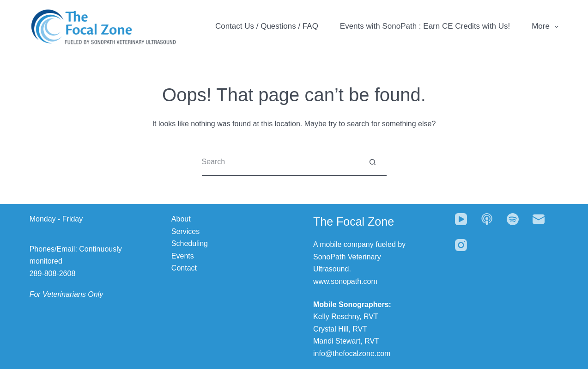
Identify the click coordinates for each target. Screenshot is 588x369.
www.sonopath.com (345, 281)
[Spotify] (513, 219)
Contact (184, 268)
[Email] (539, 219)
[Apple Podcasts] (487, 219)
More (545, 27)
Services (185, 231)
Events (183, 256)
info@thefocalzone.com (352, 354)
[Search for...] (280, 162)
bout (184, 219)
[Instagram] (461, 245)
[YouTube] (461, 219)
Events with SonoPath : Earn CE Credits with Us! (425, 26)
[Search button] (373, 162)
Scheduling (190, 243)
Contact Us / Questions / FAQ (267, 26)
